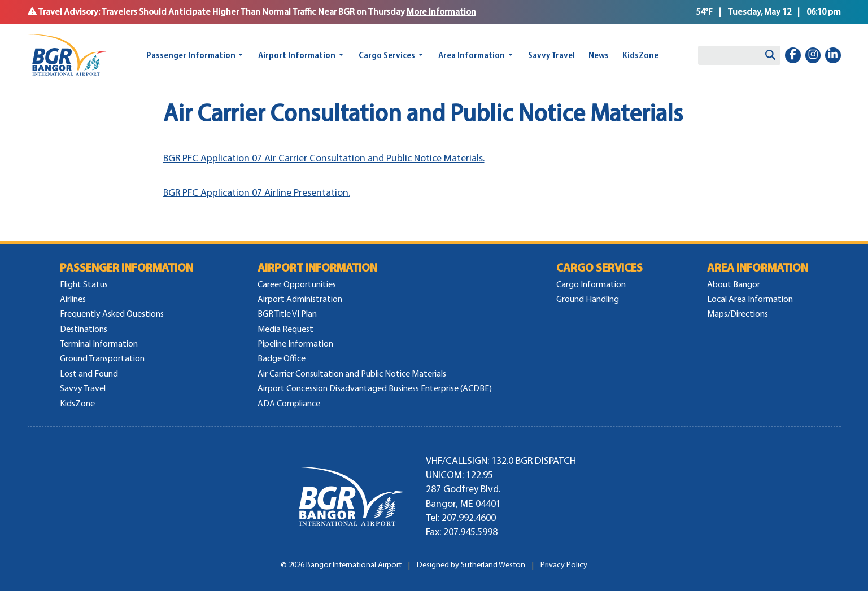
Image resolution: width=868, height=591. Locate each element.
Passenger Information (191, 55)
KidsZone (640, 55)
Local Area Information (750, 299)
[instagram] (813, 55)
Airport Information (297, 55)
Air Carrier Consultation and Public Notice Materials (352, 373)
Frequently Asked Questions (112, 314)
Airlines (73, 299)
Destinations (84, 329)
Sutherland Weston (493, 565)
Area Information (472, 55)
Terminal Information (99, 343)
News (599, 55)
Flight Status (84, 284)
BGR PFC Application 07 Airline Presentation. (257, 192)
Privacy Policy (564, 565)
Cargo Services (387, 55)
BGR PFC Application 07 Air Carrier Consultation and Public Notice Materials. (324, 158)
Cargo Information (591, 284)
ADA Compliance (289, 403)
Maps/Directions (738, 314)
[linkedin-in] (833, 55)
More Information (441, 12)
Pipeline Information (295, 343)
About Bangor (734, 284)
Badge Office (282, 358)
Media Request (285, 329)
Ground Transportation (102, 358)
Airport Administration (300, 299)
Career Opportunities (297, 284)
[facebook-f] (793, 55)
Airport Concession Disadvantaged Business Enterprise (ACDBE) (375, 388)
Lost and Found (89, 373)
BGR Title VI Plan (287, 314)
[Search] (770, 55)
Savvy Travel (551, 55)
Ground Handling (588, 299)
